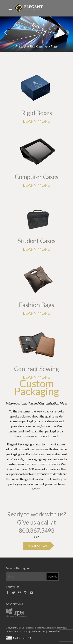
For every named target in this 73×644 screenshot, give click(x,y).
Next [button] (67, 32)
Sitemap (27, 631)
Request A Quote (37, 546)
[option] (36, 34)
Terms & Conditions (14, 631)
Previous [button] (6, 32)
